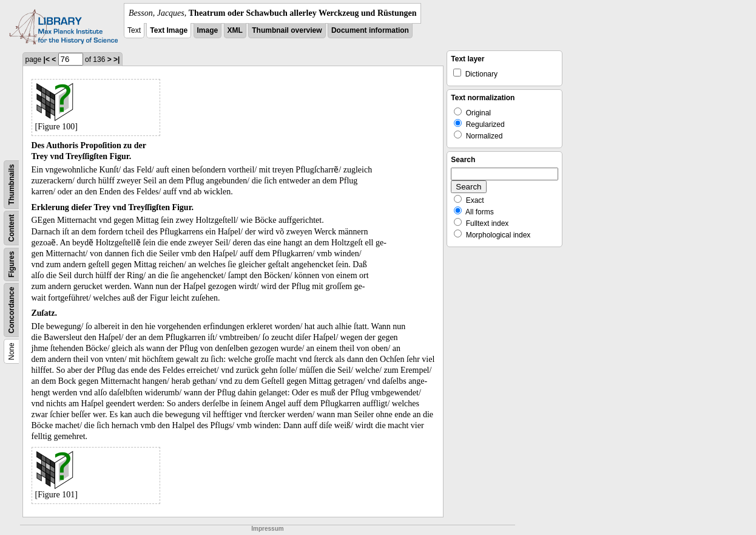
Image (208, 30)
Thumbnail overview (287, 30)
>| (116, 60)
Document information (370, 30)
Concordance (12, 310)
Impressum (267, 529)
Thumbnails (12, 184)
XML (235, 30)
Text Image (169, 30)
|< (47, 60)
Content (12, 228)
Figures (12, 264)
